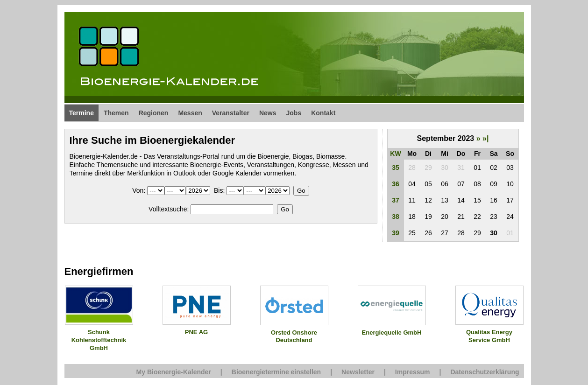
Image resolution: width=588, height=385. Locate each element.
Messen (190, 113)
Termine (81, 113)
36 (396, 184)
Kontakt (323, 113)
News (268, 113)
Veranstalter (231, 113)
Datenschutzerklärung (485, 372)
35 (396, 168)
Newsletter (358, 372)
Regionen (154, 113)
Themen (116, 113)
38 (396, 217)
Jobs (294, 113)
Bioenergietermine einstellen (276, 372)
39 (396, 233)
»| (485, 138)
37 (396, 200)
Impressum (413, 372)
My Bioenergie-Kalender (174, 372)
